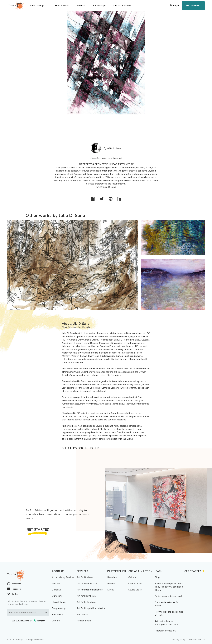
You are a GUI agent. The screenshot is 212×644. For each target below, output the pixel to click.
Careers (56, 621)
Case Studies (135, 584)
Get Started (193, 5)
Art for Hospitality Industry (91, 608)
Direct (110, 590)
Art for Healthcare (86, 596)
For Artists (82, 615)
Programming (59, 608)
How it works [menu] (62, 6)
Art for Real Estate (87, 584)
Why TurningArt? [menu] (39, 6)
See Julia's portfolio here (81, 448)
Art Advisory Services (63, 577)
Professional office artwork (169, 596)
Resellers (112, 577)
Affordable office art (165, 631)
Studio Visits (135, 590)
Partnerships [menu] (99, 6)
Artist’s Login (84, 621)
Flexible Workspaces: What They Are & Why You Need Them (169, 587)
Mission (56, 584)
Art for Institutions (86, 602)
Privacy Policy (179, 640)
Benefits (56, 590)
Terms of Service (197, 640)
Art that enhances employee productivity (166, 623)
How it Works (59, 602)
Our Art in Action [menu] (122, 6)
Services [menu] (81, 6)
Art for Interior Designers (90, 590)
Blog (157, 577)
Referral (112, 584)
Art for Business (85, 577)
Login (176, 6)
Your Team (57, 615)
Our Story (57, 596)
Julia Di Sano (114, 148)
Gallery (132, 577)
